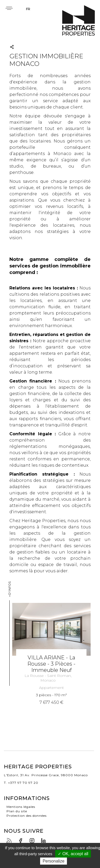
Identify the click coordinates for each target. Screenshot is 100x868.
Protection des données (27, 816)
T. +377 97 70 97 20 (21, 783)
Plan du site (17, 811)
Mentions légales (21, 807)
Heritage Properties (79, 21)
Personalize (54, 861)
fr (28, 9)
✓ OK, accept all (73, 854)
